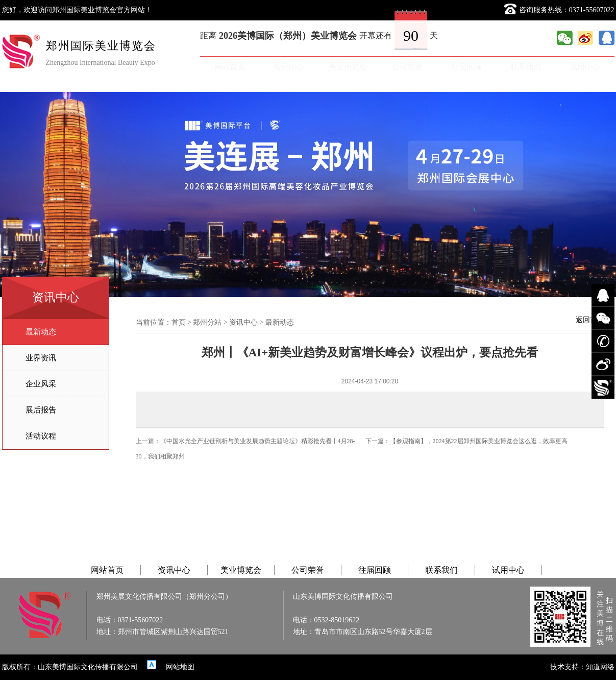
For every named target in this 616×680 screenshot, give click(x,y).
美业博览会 (348, 67)
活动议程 (41, 436)
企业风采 (41, 384)
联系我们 (526, 67)
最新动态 (41, 332)
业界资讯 (41, 358)
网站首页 (230, 67)
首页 (179, 322)
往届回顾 (466, 67)
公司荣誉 (407, 67)
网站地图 (180, 667)
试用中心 (585, 67)
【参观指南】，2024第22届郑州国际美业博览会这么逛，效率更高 (479, 441)
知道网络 (600, 667)
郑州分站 (207, 322)
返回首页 (590, 320)
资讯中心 (289, 67)
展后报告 (41, 410)
